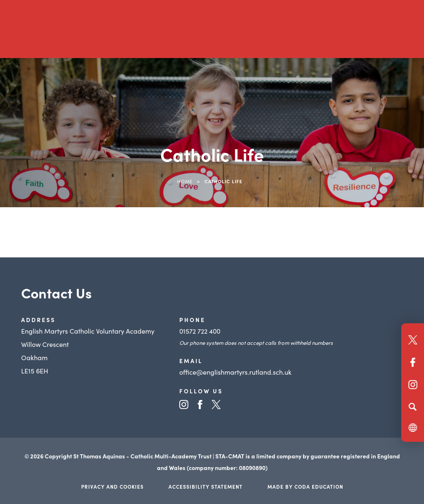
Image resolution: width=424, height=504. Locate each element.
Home (185, 181)
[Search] (413, 407)
